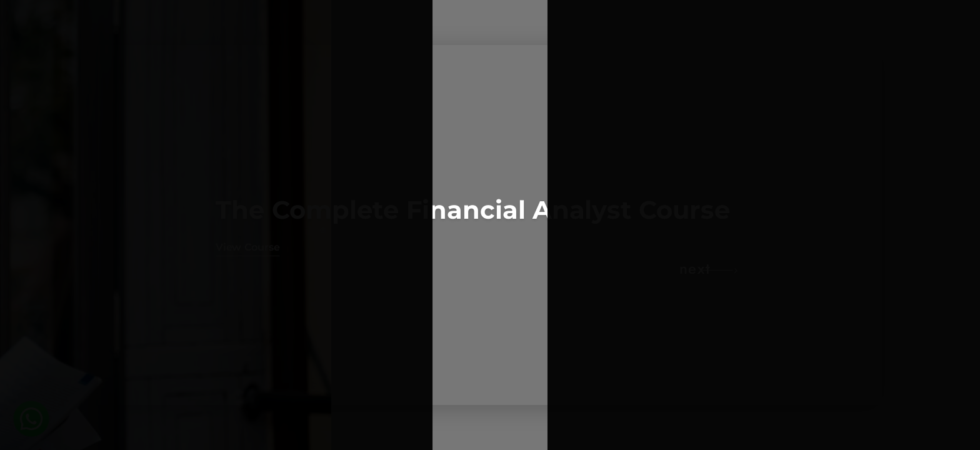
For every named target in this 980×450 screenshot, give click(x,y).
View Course (247, 247)
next (695, 269)
